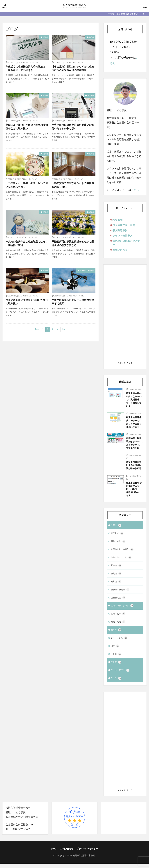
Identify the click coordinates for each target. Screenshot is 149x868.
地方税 (92, 37)
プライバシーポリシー (87, 853)
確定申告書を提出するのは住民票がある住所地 (134, 466)
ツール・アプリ (121, 674)
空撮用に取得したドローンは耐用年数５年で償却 (73, 302)
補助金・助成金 (121, 592)
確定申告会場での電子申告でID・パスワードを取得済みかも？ (134, 490)
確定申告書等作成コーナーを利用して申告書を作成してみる (134, 423)
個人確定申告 (120, 230)
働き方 (116, 633)
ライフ (116, 683)
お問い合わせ (120, 250)
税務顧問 (117, 220)
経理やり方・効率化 (87, 271)
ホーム (54, 853)
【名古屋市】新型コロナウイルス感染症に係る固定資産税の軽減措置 (73, 68)
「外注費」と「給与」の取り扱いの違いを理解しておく (27, 185)
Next (64, 330)
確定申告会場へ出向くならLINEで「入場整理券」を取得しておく (134, 400)
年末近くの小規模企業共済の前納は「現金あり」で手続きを (25, 68)
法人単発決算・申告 (124, 225)
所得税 (45, 37)
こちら (135, 190)
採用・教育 (118, 617)
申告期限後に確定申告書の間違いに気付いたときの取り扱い (73, 127)
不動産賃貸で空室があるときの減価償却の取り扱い (73, 185)
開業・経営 (118, 543)
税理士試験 (118, 601)
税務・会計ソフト (122, 560)
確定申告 (91, 96)
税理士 (116, 527)
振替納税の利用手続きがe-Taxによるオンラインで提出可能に (134, 444)
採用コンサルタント (123, 609)
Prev (37, 330)
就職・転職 (118, 625)
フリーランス (120, 642)
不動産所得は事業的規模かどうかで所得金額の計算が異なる (73, 243)
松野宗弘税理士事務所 (84, 860)
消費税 (45, 154)
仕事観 (116, 658)
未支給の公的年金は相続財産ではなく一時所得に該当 (27, 243)
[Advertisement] (125, 314)
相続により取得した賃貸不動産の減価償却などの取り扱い (27, 127)
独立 (115, 650)
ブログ (116, 666)
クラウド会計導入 (122, 236)
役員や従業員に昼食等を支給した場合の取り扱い (27, 302)
